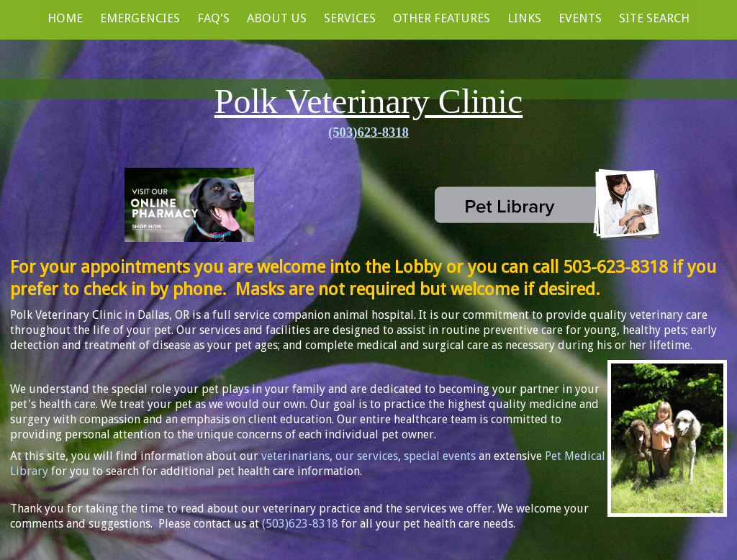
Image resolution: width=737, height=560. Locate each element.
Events (580, 18)
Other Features (442, 18)
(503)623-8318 (368, 132)
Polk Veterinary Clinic (368, 101)
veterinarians (295, 456)
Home (65, 18)
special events (440, 456)
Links (524, 18)
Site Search (654, 18)
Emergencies (140, 18)
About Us (277, 18)
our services (367, 456)
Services (350, 18)
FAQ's (213, 18)
